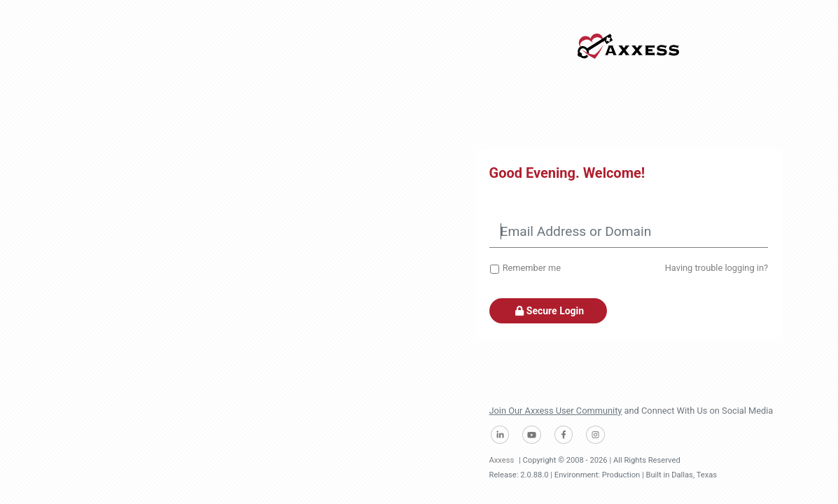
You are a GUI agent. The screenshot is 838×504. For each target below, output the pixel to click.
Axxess (502, 460)
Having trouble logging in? (717, 268)
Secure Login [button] (549, 311)
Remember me (532, 268)
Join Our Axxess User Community (556, 411)
